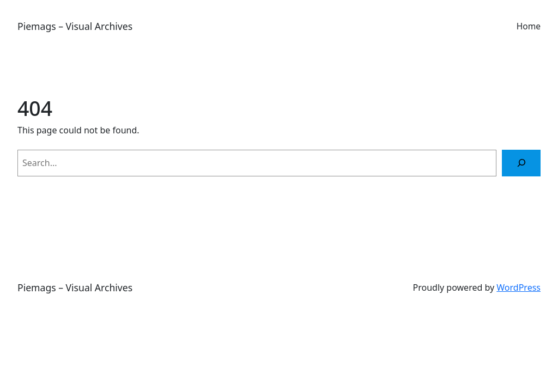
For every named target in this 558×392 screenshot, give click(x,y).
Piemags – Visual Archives (75, 26)
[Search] (521, 163)
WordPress (518, 287)
